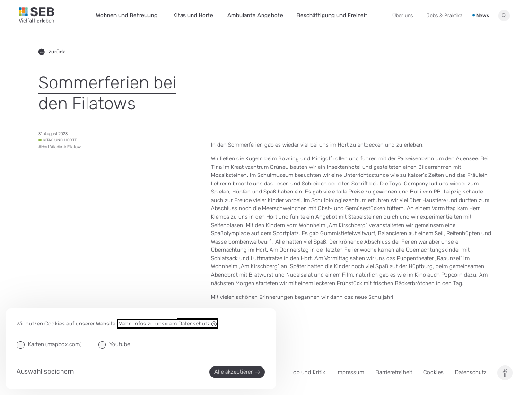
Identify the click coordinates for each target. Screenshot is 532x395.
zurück (52, 52)
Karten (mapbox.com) (55, 344)
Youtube (120, 344)
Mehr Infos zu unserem (167, 324)
